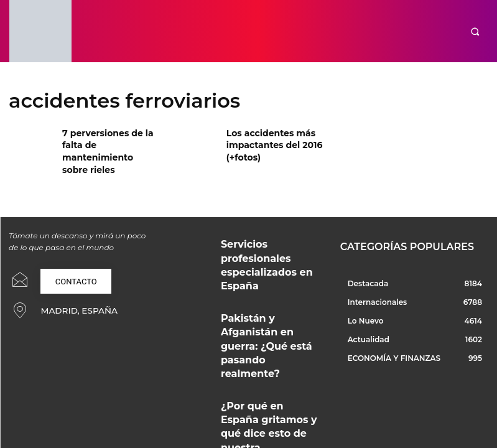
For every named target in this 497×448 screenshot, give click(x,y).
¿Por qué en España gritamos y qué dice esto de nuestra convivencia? (271, 334)
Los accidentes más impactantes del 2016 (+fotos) (267, 143)
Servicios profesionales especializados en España (262, 239)
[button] (475, 31)
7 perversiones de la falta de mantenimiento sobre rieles (111, 143)
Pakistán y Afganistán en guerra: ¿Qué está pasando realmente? (263, 288)
